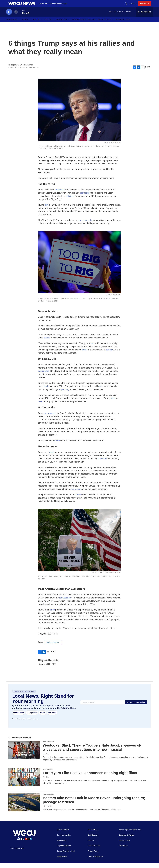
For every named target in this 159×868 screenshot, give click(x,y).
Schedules (12, 25)
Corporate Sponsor (64, 851)
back (46, 392)
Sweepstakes (62, 862)
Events (92, 25)
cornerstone (76, 494)
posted (47, 343)
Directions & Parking (127, 840)
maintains (60, 195)
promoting (85, 198)
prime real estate (86, 225)
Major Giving (61, 846)
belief (85, 355)
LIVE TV (134, 6)
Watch (36, 25)
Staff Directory (93, 840)
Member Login (123, 25)
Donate (147, 6)
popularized (44, 376)
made (57, 446)
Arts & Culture (48, 747)
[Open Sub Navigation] (19, 25)
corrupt (109, 355)
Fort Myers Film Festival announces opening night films (90, 778)
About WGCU (93, 835)
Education (61, 25)
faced (51, 458)
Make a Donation (63, 835)
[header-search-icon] (127, 6)
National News (53, 648)
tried (113, 404)
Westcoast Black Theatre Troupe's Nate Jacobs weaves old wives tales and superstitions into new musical (93, 753)
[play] (9, 17)
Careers (91, 846)
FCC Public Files (94, 851)
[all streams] (144, 17)
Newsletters (79, 25)
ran (93, 349)
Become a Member (64, 840)
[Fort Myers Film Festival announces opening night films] (24, 783)
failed (41, 407)
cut (100, 392)
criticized (70, 201)
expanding (64, 395)
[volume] (16, 17)
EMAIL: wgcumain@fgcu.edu (130, 835)
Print (148, 72)
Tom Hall (46, 759)
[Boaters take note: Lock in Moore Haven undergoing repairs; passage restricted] (24, 808)
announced (50, 419)
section (78, 500)
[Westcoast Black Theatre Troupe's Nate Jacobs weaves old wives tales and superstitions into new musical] (24, 755)
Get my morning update (136, 708)
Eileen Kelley (48, 812)
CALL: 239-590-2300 (96, 862)
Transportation (49, 800)
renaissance (65, 603)
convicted (102, 464)
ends (52, 615)
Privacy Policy (93, 856)
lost (46, 210)
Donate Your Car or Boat (66, 856)
